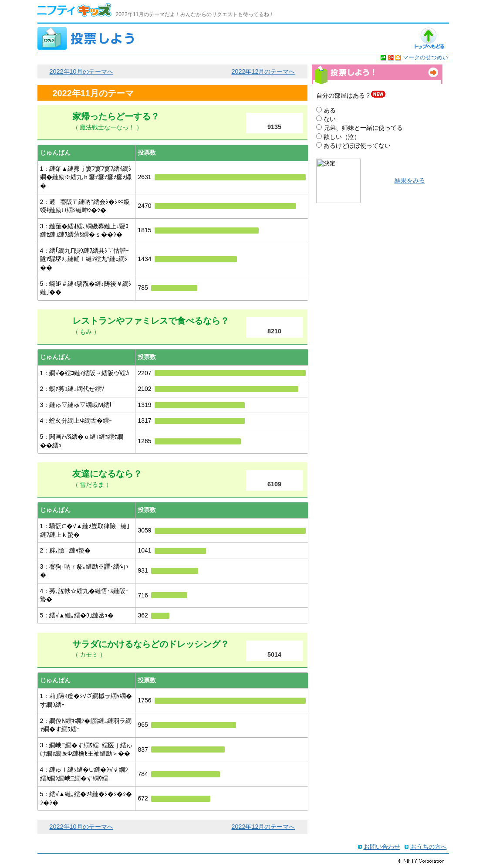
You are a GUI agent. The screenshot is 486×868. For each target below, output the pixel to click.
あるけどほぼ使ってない (357, 146)
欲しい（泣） (342, 137)
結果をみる (410, 181)
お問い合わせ (382, 847)
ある (330, 110)
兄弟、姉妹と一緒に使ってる (363, 128)
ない (330, 119)
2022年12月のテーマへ (263, 71)
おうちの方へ (429, 847)
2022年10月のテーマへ (81, 71)
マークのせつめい (425, 57)
